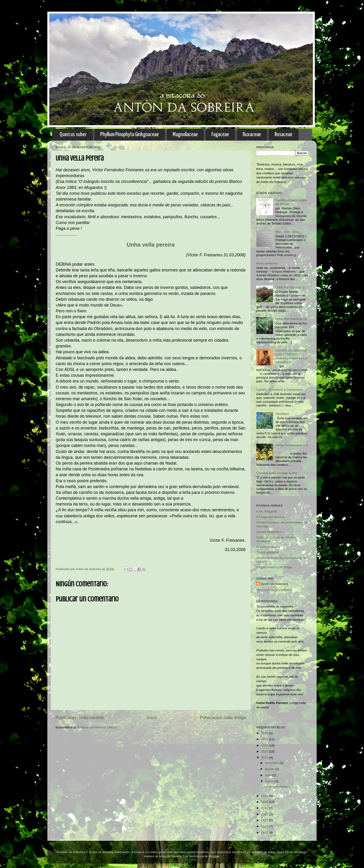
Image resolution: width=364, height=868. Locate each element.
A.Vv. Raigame (267, 511)
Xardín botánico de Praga (274, 567)
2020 (265, 802)
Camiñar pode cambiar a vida (277, 473)
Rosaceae (283, 135)
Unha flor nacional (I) (290, 287)
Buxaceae (252, 135)
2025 (265, 739)
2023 (265, 751)
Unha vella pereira (277, 787)
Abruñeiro (282, 414)
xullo (269, 775)
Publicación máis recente (80, 718)
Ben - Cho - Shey (287, 232)
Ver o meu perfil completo (274, 590)
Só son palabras (268, 552)
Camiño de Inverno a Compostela (280, 390)
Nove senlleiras (267, 263)
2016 (265, 826)
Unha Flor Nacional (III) (292, 445)
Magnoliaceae (185, 135)
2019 (265, 808)
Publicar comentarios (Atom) (97, 727)
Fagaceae (220, 135)
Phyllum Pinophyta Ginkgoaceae (130, 135)
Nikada (176, 856)
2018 (265, 814)
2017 (265, 820)
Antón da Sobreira (275, 584)
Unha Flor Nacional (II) (291, 319)
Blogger (214, 856)
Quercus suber (73, 135)
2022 (265, 757)
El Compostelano (268, 547)
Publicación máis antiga (223, 718)
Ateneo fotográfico (269, 532)
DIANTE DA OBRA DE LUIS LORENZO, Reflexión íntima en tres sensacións (292, 356)
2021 (265, 796)
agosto (270, 769)
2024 (265, 745)
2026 (265, 733)
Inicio (152, 718)
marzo (270, 781)
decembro (272, 763)
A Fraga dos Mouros (270, 517)
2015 (265, 833)
